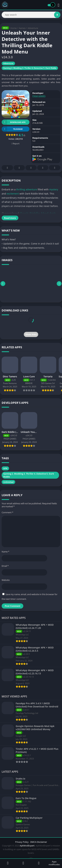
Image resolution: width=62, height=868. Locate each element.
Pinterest (31, 168)
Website (6, 580)
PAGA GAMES (39, 96)
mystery (54, 189)
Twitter (19, 168)
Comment (7, 512)
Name (5, 552)
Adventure (33, 28)
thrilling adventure (27, 189)
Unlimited (8, 482)
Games (22, 28)
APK (5, 468)
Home (13, 28)
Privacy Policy (22, 842)
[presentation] (31, 324)
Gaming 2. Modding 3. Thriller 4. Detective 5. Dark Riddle (30, 68)
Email (5, 566)
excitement (13, 194)
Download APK (14, 122)
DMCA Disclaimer (39, 842)
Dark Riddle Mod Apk (38, 213)
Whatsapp (55, 168)
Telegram (43, 168)
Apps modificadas (54, 863)
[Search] (31, 15)
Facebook (7, 168)
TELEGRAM (12, 129)
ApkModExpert (27, 846)
